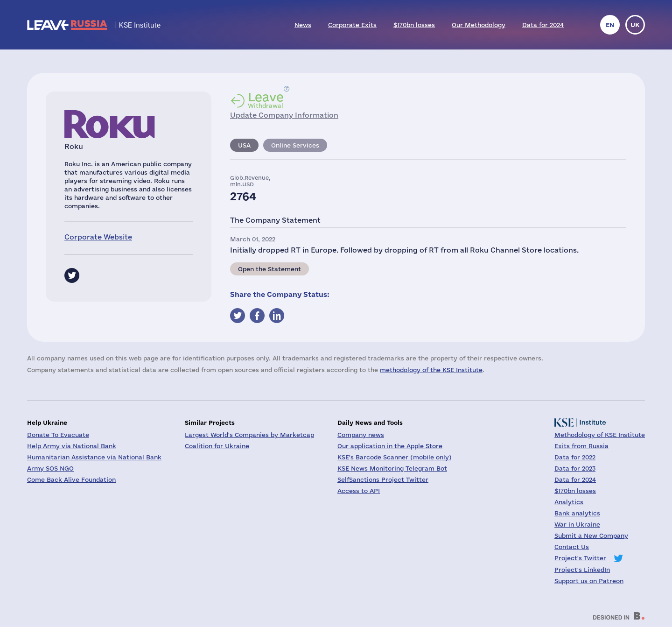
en (610, 25)
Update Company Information (284, 115)
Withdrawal (266, 100)
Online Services (295, 145)
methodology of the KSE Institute (431, 370)
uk (635, 25)
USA (244, 145)
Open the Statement (269, 269)
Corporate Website (98, 237)
